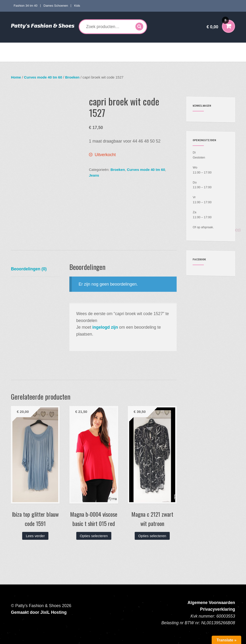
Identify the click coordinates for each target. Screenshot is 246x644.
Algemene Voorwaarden (211, 603)
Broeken (72, 77)
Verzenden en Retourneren (35, 57)
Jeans (94, 175)
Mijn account (197, 47)
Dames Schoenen (56, 6)
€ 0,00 (218, 24)
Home (19, 47)
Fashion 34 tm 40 (26, 6)
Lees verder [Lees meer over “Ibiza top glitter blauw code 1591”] (35, 536)
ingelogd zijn (105, 327)
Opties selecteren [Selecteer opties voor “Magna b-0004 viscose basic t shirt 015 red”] (94, 536)
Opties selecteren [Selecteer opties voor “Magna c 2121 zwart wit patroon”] (152, 536)
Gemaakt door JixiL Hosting (39, 612)
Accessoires (169, 47)
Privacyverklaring (218, 609)
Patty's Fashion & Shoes (43, 25)
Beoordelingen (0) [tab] (29, 269)
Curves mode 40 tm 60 (81, 47)
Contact (66, 57)
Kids (77, 6)
